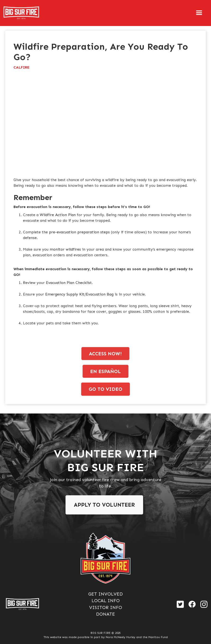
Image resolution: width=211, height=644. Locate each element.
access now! (105, 354)
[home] (21, 13)
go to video (105, 389)
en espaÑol (105, 371)
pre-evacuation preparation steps (79, 232)
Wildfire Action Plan (58, 215)
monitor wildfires (65, 249)
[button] (199, 13)
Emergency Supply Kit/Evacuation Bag (80, 294)
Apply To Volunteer (104, 505)
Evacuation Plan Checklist (69, 283)
